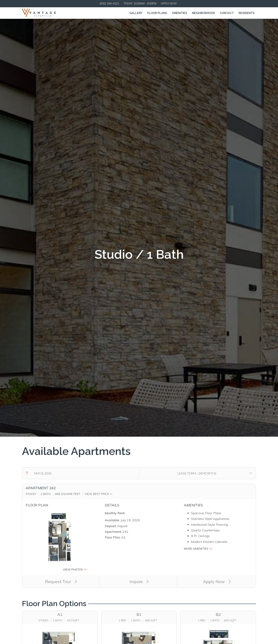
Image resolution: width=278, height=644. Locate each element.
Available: (112, 520)
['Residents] (247, 13)
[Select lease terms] (197, 473)
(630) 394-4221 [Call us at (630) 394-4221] (109, 3)
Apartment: (113, 532)
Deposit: (111, 526)
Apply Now (169, 3)
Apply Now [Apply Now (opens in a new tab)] (217, 581)
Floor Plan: (113, 537)
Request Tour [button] (61, 581)
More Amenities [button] (198, 548)
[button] (99, 494)
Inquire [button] (139, 581)
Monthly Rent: (115, 513)
